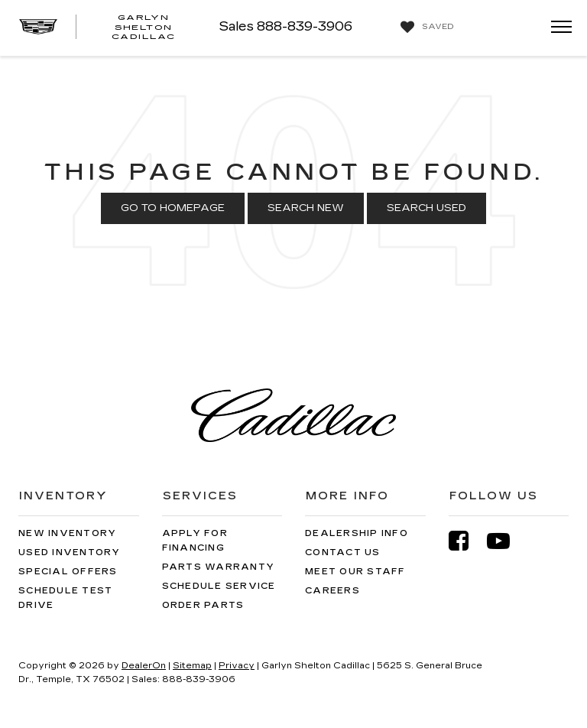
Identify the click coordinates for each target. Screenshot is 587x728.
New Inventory (67, 533)
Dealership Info (357, 533)
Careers (332, 591)
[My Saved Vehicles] (425, 28)
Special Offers (68, 572)
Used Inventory (70, 552)
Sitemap (192, 666)
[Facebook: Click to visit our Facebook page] (466, 541)
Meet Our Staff (355, 572)
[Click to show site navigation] (556, 28)
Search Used (426, 208)
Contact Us (343, 552)
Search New (306, 208)
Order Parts (203, 605)
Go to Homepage (173, 208)
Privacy (237, 666)
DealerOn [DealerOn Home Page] (144, 666)
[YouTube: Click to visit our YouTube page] (506, 541)
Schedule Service (219, 586)
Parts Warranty (219, 567)
